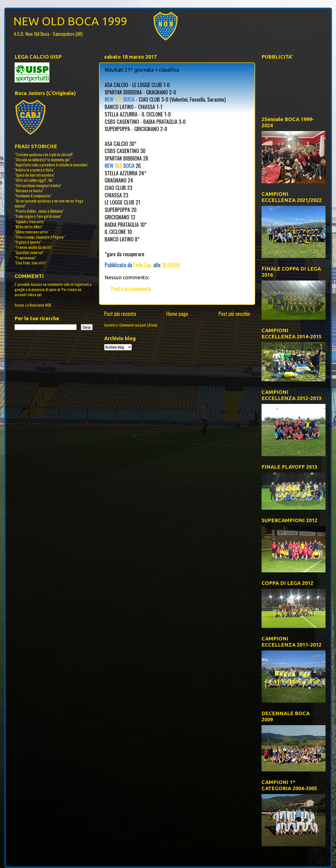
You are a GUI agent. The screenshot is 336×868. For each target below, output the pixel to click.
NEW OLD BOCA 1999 (70, 21)
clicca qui (35, 294)
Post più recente (120, 314)
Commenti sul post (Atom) (138, 325)
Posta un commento (131, 288)
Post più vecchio (234, 314)
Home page (177, 314)
